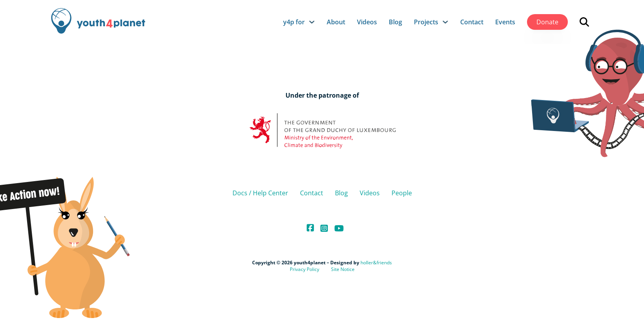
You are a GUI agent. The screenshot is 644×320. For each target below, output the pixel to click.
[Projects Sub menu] (445, 22)
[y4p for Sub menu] (312, 22)
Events (505, 22)
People (402, 193)
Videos (367, 22)
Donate (547, 22)
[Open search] (584, 22)
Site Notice (343, 269)
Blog (395, 22)
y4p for (294, 22)
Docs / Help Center (260, 193)
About (336, 22)
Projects (426, 22)
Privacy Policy (305, 269)
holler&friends (376, 263)
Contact (472, 22)
